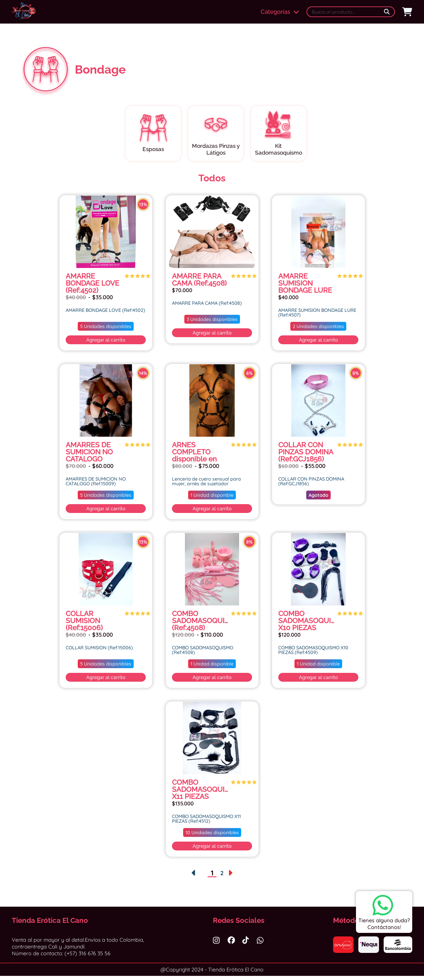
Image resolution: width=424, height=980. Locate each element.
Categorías (280, 12)
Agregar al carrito (106, 344)
